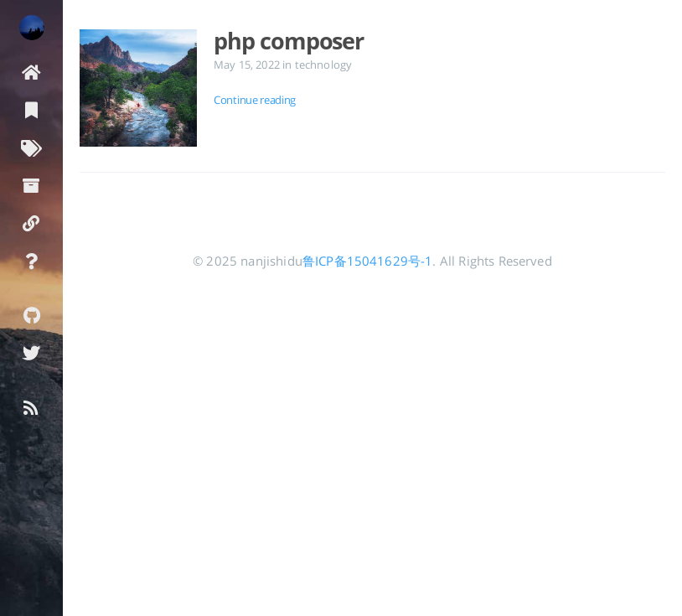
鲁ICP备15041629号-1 (368, 261)
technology (324, 65)
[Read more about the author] (31, 28)
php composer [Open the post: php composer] (289, 41)
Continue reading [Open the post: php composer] (255, 100)
